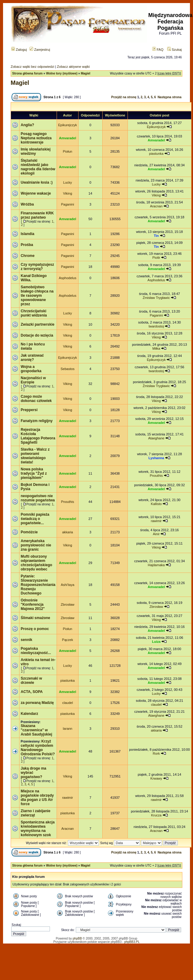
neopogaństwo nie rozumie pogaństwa (38, 498)
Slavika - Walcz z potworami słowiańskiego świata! (35, 456)
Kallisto (156, 504)
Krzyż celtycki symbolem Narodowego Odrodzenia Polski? (38, 748)
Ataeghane (156, 438)
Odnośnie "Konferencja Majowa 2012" (33, 604)
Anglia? (27, 125)
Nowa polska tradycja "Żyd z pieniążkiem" (34, 473)
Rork (156, 753)
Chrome (28, 256)
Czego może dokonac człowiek (36, 399)
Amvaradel (68, 138)
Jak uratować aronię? (32, 358)
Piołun (68, 151)
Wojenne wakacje (36, 193)
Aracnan (156, 206)
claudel (67, 703)
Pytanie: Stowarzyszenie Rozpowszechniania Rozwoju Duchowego (38, 585)
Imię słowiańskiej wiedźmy (36, 151)
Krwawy (156, 778)
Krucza (156, 815)
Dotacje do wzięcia (37, 335)
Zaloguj (19, 50)
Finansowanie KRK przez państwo (37, 215)
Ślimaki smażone (35, 618)
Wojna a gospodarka (31, 369)
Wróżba (27, 204)
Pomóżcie (29, 532)
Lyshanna (156, 458)
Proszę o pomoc (35, 629)
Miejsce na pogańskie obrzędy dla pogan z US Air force (37, 798)
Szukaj (174, 50)
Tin (156, 236)
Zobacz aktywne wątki (73, 67)
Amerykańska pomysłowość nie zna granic (36, 545)
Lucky (68, 182)
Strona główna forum (27, 73)
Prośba (27, 245)
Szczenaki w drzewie (31, 680)
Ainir (156, 534)
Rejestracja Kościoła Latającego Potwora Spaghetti (38, 436)
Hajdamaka (156, 565)
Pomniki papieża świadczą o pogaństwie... (35, 519)
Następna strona (170, 97)
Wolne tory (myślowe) (62, 73)
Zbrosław (68, 604)
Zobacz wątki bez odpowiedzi (32, 67)
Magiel (85, 73)
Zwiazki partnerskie (38, 324)
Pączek (68, 640)
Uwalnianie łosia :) (37, 182)
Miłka (156, 348)
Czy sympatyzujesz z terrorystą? (37, 267)
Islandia (28, 234)
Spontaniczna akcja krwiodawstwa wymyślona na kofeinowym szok (38, 829)
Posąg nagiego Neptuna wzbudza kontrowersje (36, 138)
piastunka (156, 154)
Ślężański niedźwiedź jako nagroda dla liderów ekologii (38, 167)
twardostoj (156, 326)
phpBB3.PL (132, 942)
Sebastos (68, 369)
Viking (68, 193)
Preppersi (29, 410)
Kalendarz (29, 714)
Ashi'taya (68, 585)
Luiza (156, 642)
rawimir (156, 521)
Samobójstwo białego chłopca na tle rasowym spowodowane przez (37, 296)
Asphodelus (68, 278)
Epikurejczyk (68, 125)
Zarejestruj (40, 50)
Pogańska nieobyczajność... (36, 651)
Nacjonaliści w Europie (33, 380)
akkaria (67, 532)
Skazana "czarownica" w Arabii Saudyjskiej (36, 730)
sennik (26, 640)
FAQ (158, 50)
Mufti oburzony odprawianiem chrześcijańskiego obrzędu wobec (36, 563)
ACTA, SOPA (32, 692)
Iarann (67, 729)
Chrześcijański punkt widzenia (34, 313)
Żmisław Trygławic (156, 298)
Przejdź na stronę (124, 97)
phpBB (77, 938)
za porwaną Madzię (37, 703)
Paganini (67, 204)
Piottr (156, 258)
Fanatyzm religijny (37, 421)
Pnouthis (156, 476)
